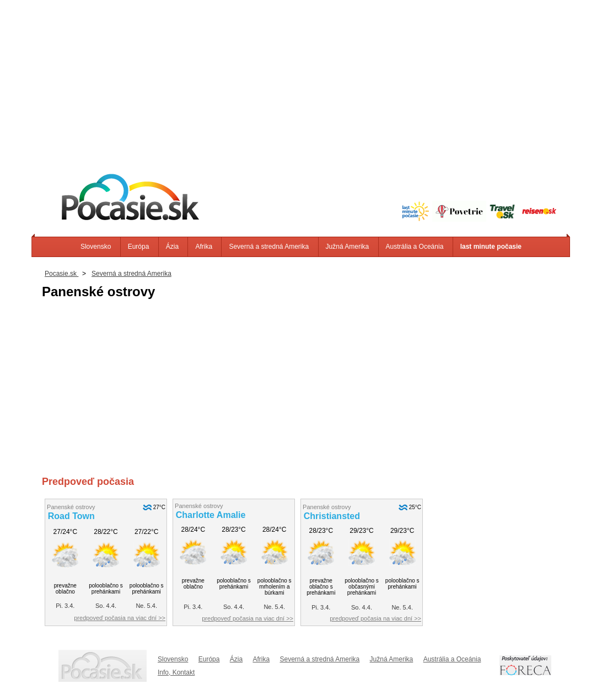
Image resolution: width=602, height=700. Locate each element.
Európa (139, 247)
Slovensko (96, 247)
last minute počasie (491, 247)
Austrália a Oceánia (415, 247)
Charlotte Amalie (211, 515)
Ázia (172, 247)
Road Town (71, 516)
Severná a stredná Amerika (269, 247)
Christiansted (332, 516)
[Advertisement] (301, 77)
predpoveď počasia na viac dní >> (120, 618)
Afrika (204, 247)
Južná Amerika (348, 247)
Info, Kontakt (176, 672)
